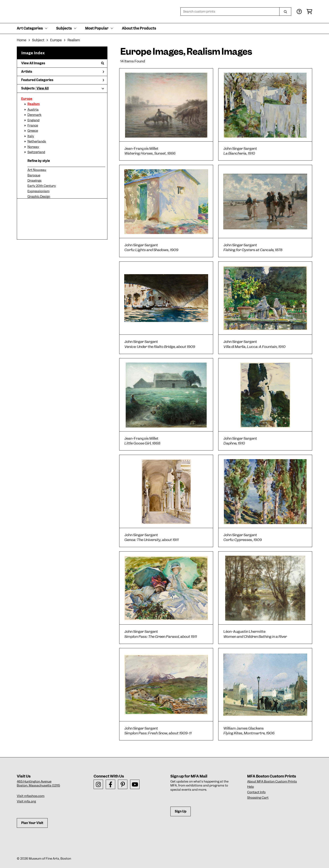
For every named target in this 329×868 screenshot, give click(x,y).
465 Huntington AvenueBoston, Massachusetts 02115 (38, 784)
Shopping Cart (258, 798)
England (33, 120)
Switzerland (36, 152)
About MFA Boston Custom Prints (272, 781)
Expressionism (39, 191)
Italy (31, 136)
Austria (33, 110)
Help (251, 787)
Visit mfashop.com (31, 796)
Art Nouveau (37, 170)
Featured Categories (63, 80)
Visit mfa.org (26, 801)
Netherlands (37, 141)
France (33, 125)
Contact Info (256, 792)
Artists (63, 72)
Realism (34, 104)
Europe (27, 99)
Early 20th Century (42, 186)
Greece (33, 131)
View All (43, 88)
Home (22, 40)
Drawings (35, 181)
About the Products (139, 28)
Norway (33, 147)
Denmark (34, 115)
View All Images (63, 63)
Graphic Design (39, 196)
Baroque (34, 175)
